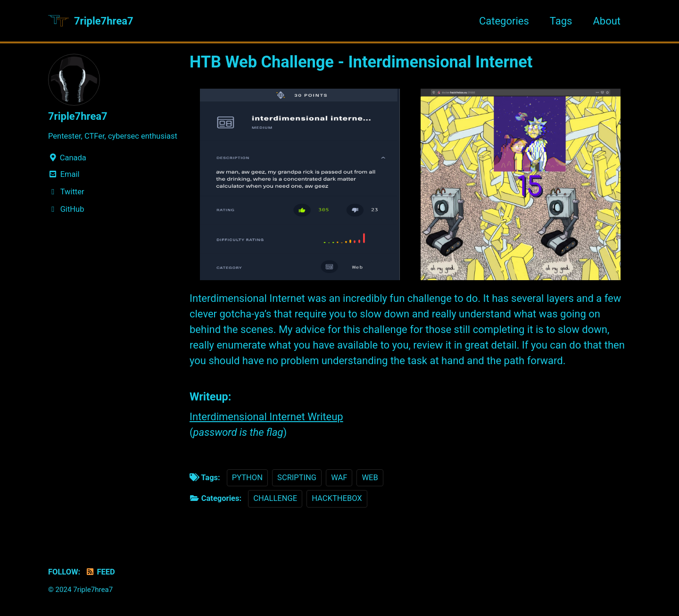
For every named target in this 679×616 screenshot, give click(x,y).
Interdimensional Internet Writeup (266, 417)
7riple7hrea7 (104, 21)
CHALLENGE (275, 498)
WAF (339, 478)
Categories (504, 21)
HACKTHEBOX (337, 498)
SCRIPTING (297, 478)
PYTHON (247, 478)
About (607, 21)
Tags (561, 21)
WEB (370, 478)
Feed (100, 572)
